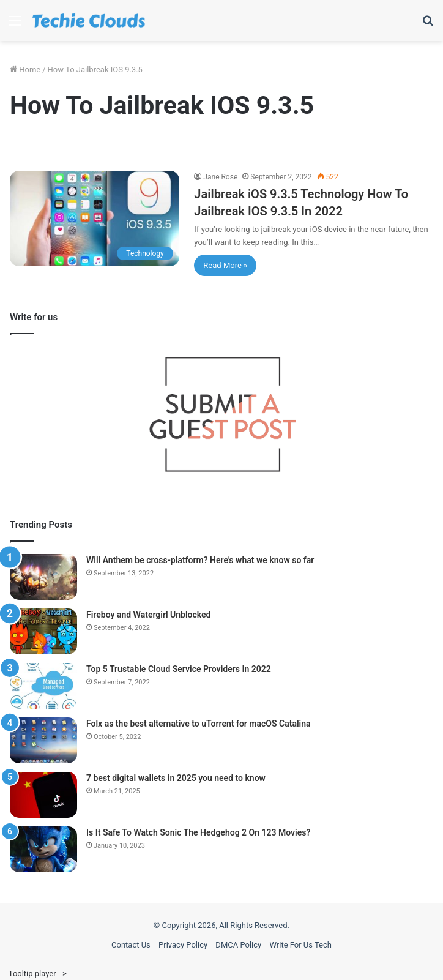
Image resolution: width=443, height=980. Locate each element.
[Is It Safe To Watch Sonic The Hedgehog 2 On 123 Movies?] (43, 849)
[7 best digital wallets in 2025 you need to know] (43, 795)
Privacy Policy (183, 945)
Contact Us (131, 945)
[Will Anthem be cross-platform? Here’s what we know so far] (43, 577)
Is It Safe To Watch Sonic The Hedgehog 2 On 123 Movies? (198, 832)
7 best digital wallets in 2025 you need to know (176, 778)
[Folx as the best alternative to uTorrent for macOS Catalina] (43, 740)
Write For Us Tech (300, 945)
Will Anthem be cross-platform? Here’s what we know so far (200, 560)
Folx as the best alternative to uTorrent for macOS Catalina (199, 724)
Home (25, 69)
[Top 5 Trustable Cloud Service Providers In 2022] (43, 686)
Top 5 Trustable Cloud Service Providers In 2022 (179, 669)
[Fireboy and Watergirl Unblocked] (43, 631)
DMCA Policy (238, 945)
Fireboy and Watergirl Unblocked (149, 615)
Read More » (225, 265)
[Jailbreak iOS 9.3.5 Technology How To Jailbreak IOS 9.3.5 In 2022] (95, 219)
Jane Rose (220, 177)
